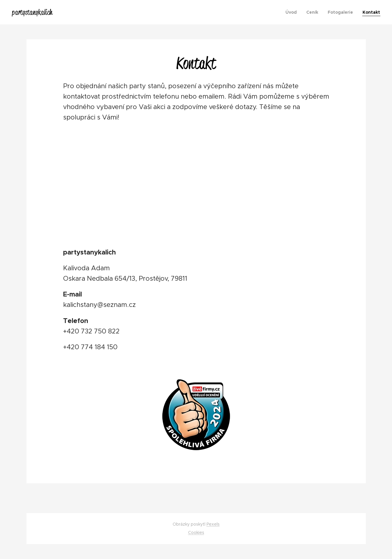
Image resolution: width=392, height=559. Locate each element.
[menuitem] (293, 12)
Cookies (196, 532)
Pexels (213, 524)
